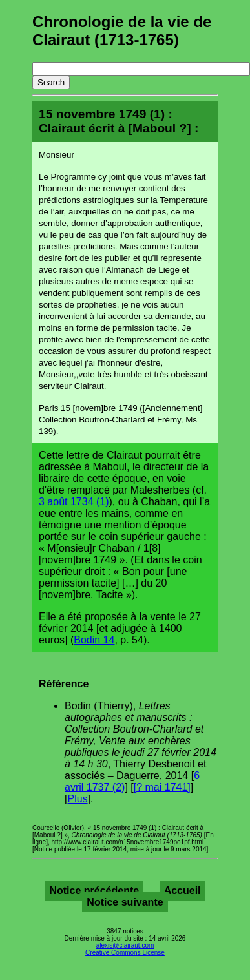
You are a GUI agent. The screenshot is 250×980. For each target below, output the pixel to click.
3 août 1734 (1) (74, 502)
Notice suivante (125, 902)
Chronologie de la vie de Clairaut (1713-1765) (122, 31)
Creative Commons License (125, 953)
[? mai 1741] (162, 787)
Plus (77, 799)
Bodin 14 (94, 640)
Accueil (182, 891)
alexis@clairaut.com (125, 945)
